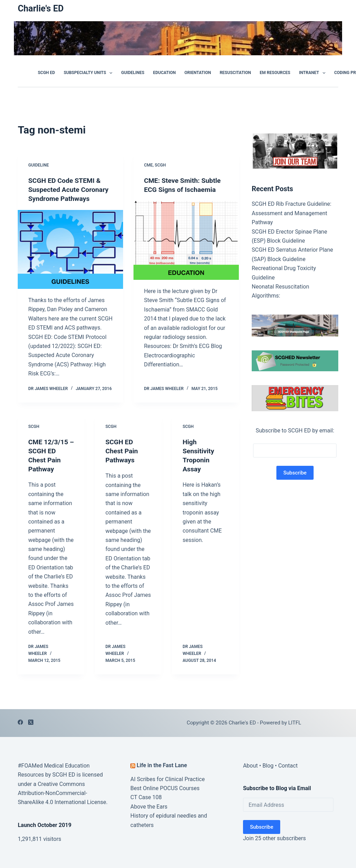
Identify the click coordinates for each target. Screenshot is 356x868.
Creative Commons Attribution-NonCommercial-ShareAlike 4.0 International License (62, 793)
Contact (288, 766)
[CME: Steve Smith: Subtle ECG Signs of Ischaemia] (186, 240)
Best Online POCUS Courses (165, 788)
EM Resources (275, 73)
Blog (268, 766)
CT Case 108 (146, 797)
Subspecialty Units (89, 73)
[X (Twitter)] (31, 722)
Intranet (314, 73)
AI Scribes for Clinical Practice (168, 779)
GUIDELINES (133, 73)
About (250, 766)
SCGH (160, 165)
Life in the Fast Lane (162, 765)
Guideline (38, 165)
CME (148, 165)
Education (164, 73)
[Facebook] (20, 722)
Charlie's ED (41, 9)
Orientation (198, 73)
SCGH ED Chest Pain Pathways (122, 451)
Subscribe (262, 827)
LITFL (295, 723)
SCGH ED (46, 73)
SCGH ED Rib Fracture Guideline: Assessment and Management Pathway (292, 213)
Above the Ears (149, 807)
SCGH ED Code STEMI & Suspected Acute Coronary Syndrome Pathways (70, 189)
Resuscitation (235, 73)
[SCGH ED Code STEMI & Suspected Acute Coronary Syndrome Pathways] (70, 249)
